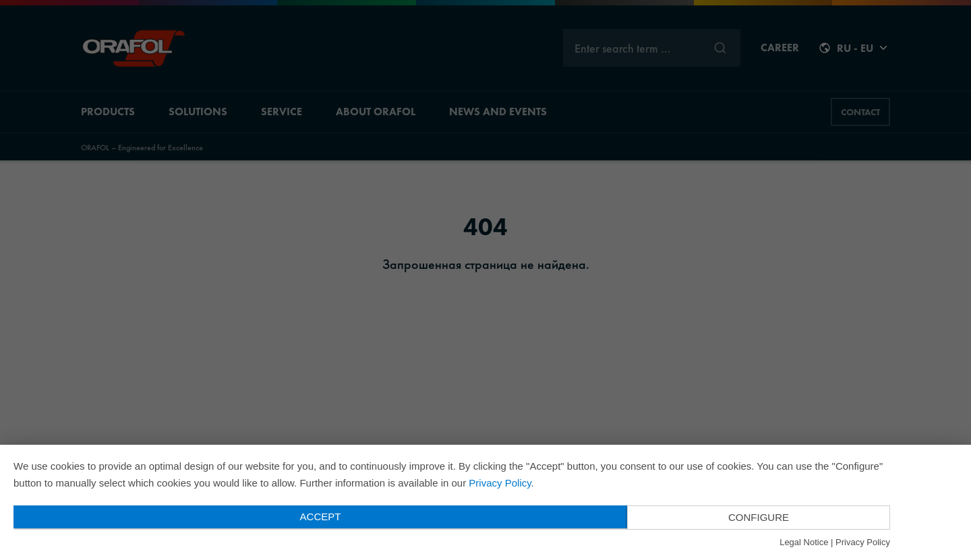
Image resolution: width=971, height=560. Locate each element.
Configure (759, 517)
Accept (321, 517)
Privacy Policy (500, 483)
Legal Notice (804, 542)
